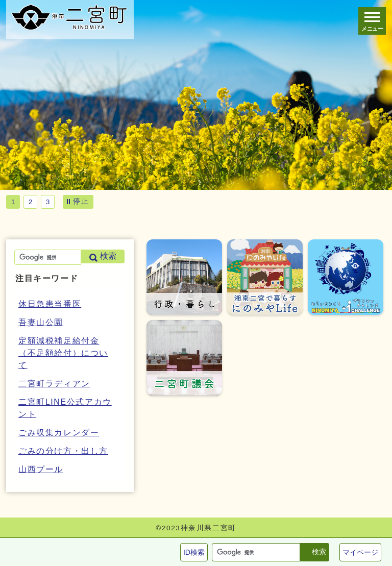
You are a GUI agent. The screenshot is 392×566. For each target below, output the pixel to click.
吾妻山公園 (41, 322)
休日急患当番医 (50, 304)
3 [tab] (48, 202)
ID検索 (194, 552)
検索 (319, 552)
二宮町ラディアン (54, 384)
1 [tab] (13, 202)
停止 (81, 201)
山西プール (41, 469)
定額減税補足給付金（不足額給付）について (63, 353)
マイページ (360, 552)
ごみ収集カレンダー (59, 433)
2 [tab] (31, 202)
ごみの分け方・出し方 (63, 451)
